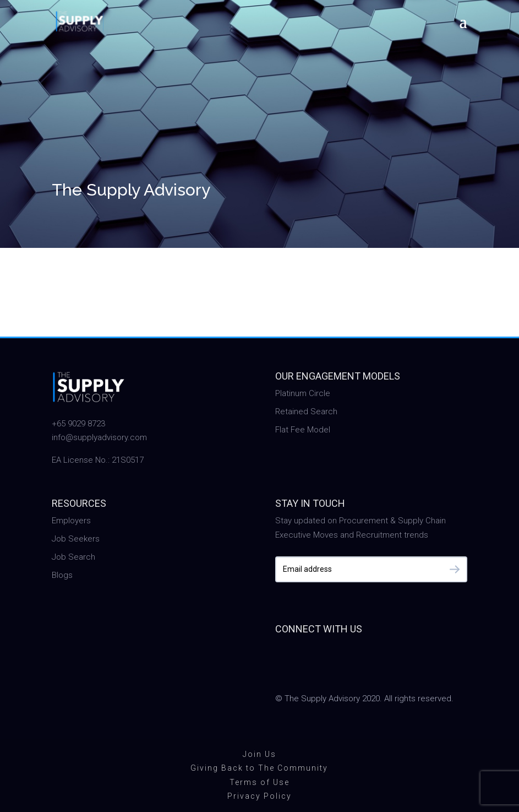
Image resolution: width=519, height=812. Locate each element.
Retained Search (306, 412)
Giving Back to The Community (259, 768)
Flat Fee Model (303, 430)
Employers (71, 521)
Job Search (73, 557)
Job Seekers (76, 539)
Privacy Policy (259, 796)
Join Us (259, 754)
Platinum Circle (303, 393)
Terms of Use (259, 782)
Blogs (62, 575)
